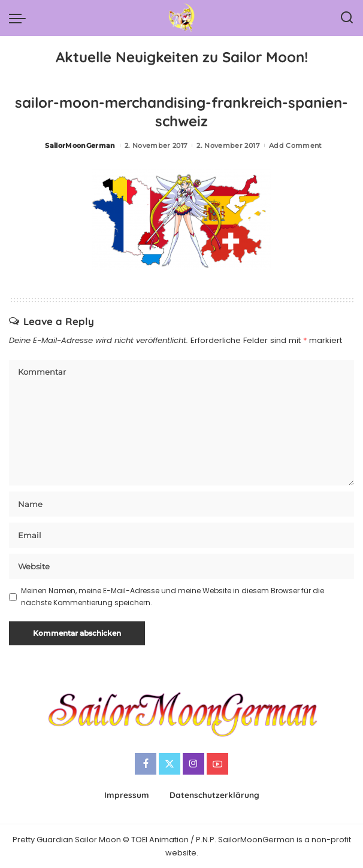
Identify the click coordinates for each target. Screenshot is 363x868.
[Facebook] (146, 764)
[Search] (347, 18)
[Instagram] (193, 764)
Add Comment (296, 145)
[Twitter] (170, 764)
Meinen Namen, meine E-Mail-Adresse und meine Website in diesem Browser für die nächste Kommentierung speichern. (173, 597)
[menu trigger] (20, 18)
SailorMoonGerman (80, 145)
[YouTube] (217, 764)
